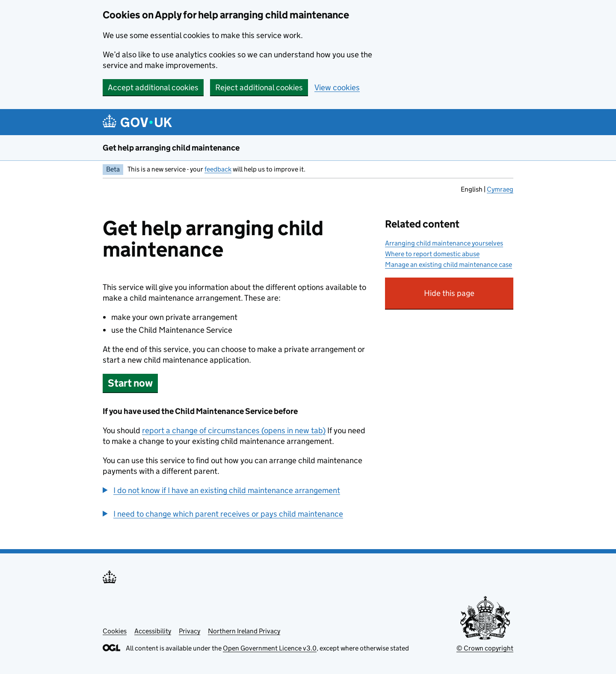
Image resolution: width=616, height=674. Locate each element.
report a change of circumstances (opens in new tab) (234, 430)
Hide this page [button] (469, 297)
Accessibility (153, 631)
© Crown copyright (485, 648)
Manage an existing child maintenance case (449, 265)
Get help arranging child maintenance (171, 148)
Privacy (190, 631)
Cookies (115, 631)
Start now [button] (130, 383)
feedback (218, 169)
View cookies (337, 87)
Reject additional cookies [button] (259, 87)
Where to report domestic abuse (432, 254)
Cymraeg (500, 189)
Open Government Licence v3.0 (270, 648)
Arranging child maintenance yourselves (444, 243)
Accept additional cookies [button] (153, 87)
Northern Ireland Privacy (244, 631)
